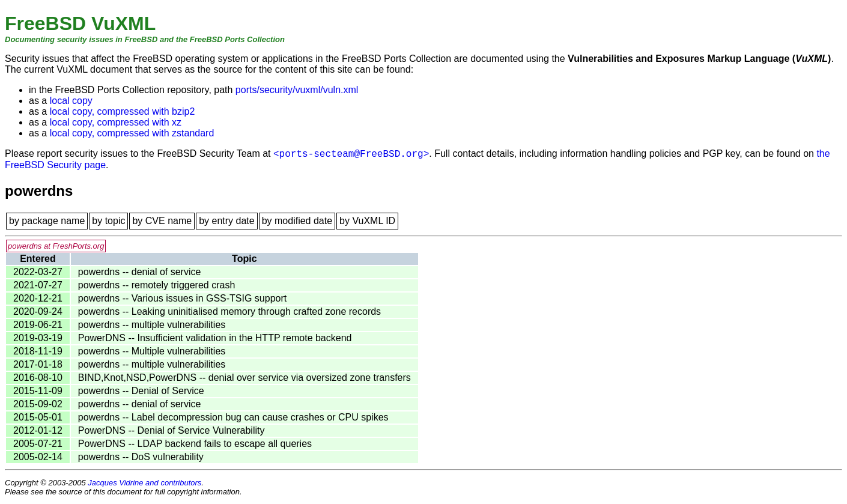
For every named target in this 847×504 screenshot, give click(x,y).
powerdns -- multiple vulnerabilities (152, 325)
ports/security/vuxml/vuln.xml (297, 90)
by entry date (227, 221)
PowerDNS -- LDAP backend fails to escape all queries (195, 444)
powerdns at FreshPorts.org (56, 246)
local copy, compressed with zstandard (132, 133)
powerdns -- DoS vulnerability (141, 457)
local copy (71, 101)
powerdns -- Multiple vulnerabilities (152, 351)
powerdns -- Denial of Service (141, 391)
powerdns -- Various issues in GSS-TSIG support (182, 298)
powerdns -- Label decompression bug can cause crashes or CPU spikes (233, 417)
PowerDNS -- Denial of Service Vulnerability (172, 430)
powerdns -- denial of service (140, 272)
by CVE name (162, 221)
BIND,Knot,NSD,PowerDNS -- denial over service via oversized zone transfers (244, 378)
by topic (108, 221)
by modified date (297, 221)
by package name (47, 221)
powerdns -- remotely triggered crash (156, 285)
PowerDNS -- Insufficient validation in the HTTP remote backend (215, 338)
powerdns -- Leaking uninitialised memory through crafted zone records (229, 311)
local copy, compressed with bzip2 (123, 111)
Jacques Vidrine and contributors (144, 483)
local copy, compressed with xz (116, 122)
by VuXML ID (367, 221)
